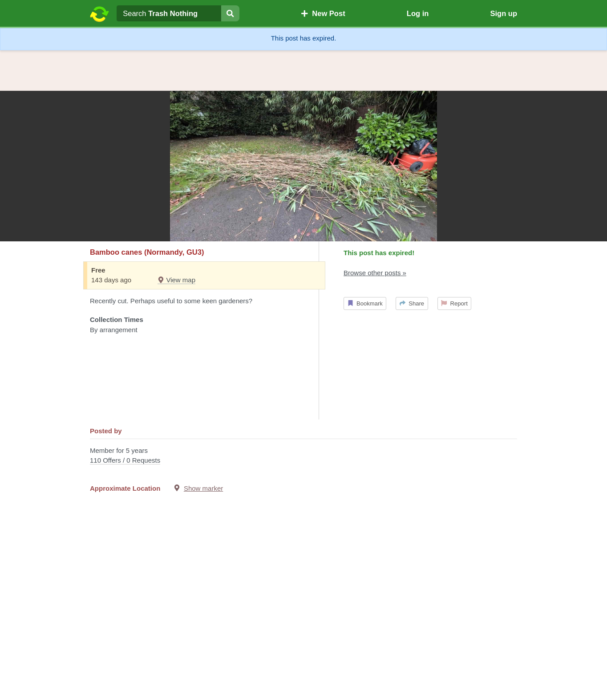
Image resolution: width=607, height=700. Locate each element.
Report (454, 303)
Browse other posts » (375, 273)
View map (176, 280)
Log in (418, 13)
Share (412, 303)
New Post (323, 13)
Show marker (203, 488)
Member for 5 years (303, 456)
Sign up (504, 13)
